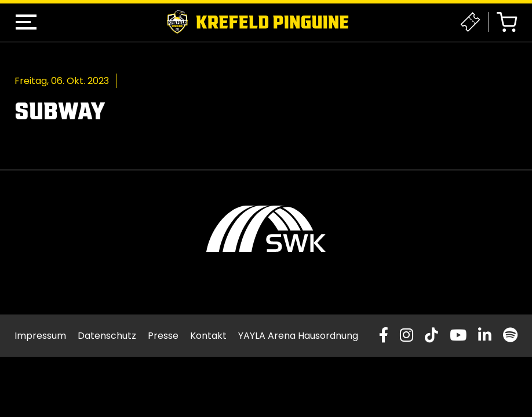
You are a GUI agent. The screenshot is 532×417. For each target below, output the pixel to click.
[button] (26, 22)
